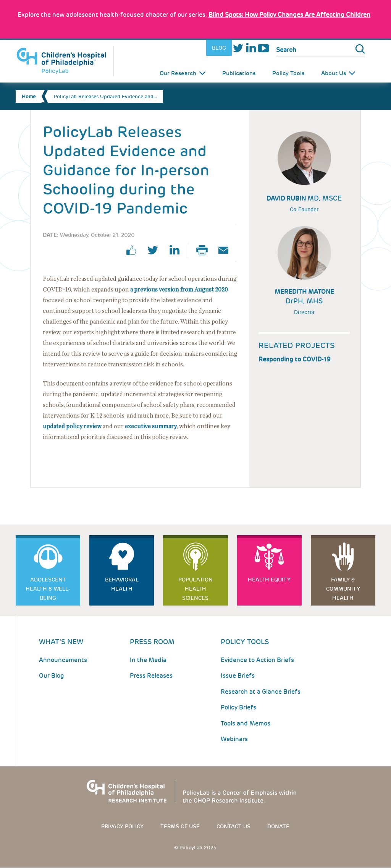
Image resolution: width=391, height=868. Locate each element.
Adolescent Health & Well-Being (48, 589)
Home (29, 96)
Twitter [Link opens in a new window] (238, 48)
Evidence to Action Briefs (257, 660)
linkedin (177, 250)
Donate (278, 826)
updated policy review (72, 426)
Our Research (178, 73)
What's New (61, 642)
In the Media (148, 660)
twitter (156, 250)
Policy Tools (288, 73)
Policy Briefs (238, 707)
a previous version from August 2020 (179, 290)
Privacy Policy (122, 826)
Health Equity (269, 580)
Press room (152, 642)
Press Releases (151, 676)
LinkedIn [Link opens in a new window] (251, 48)
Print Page (205, 250)
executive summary (151, 426)
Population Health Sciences (195, 589)
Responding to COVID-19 (295, 359)
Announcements (63, 660)
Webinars (234, 739)
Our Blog (52, 676)
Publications (239, 73)
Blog (219, 48)
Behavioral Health (122, 584)
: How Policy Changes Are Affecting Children (289, 15)
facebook (134, 250)
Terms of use (180, 826)
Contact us (233, 826)
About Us (334, 73)
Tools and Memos (246, 723)
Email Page (226, 250)
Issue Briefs (238, 676)
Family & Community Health (343, 589)
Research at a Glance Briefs (261, 692)
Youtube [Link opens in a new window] (263, 48)
